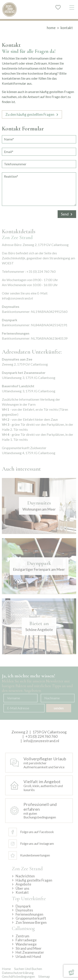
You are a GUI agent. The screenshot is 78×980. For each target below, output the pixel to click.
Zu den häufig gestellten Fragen (30, 114)
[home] (9, 10)
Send (65, 214)
